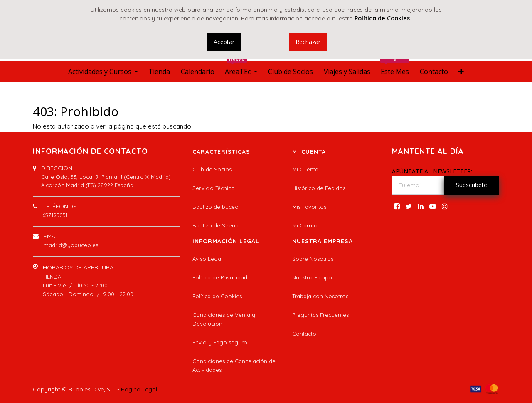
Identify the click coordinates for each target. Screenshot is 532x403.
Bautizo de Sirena (216, 225)
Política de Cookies (217, 296)
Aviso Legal (207, 259)
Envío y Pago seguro (220, 342)
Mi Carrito (305, 225)
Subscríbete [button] (472, 185)
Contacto (304, 334)
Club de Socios (212, 169)
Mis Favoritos (309, 207)
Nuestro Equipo (312, 277)
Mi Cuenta (305, 169)
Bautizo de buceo (216, 207)
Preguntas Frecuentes (320, 315)
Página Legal (139, 389)
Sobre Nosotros (313, 259)
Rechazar (308, 42)
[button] (462, 72)
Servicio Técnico (214, 188)
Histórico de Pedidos (319, 188)
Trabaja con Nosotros (320, 296)
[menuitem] (159, 72)
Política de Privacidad (220, 277)
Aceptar (224, 42)
